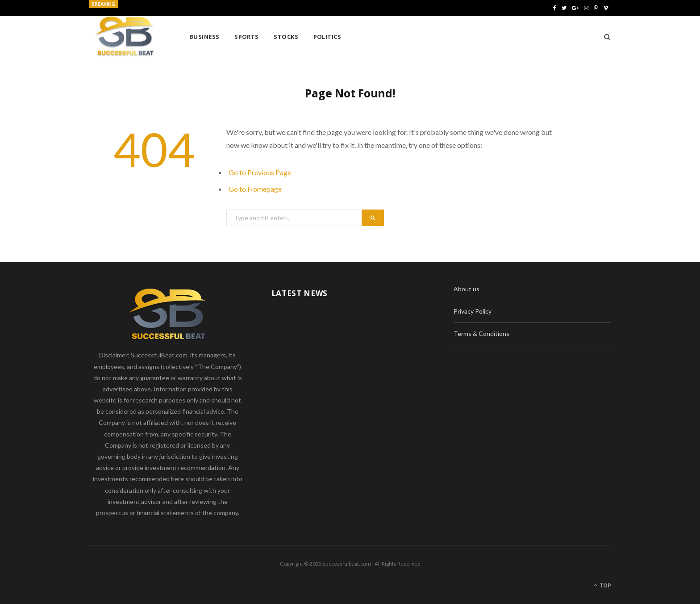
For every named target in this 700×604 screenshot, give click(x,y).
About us (467, 289)
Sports (247, 37)
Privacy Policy (473, 311)
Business (204, 37)
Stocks (286, 37)
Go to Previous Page (260, 172)
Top (602, 585)
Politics (327, 37)
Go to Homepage (255, 189)
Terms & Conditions (481, 333)
